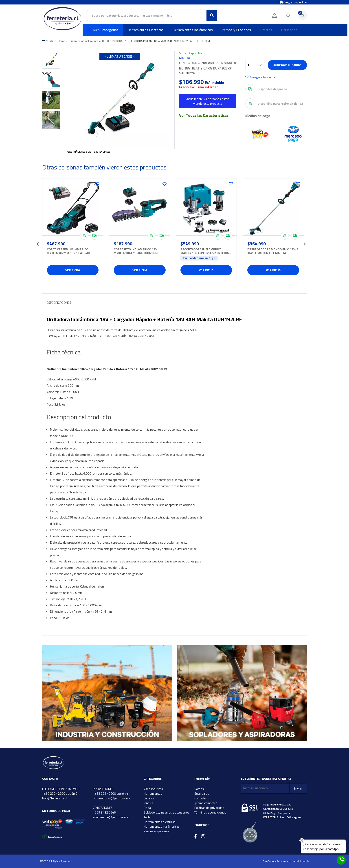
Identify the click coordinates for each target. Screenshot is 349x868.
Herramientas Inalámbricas (193, 30)
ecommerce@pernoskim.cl (111, 817)
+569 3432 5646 (104, 812)
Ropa (147, 808)
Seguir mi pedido (293, 2)
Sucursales (202, 793)
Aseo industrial (154, 789)
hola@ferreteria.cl (54, 798)
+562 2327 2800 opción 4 (111, 793)
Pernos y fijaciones (156, 831)
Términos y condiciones (210, 812)
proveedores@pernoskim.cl (112, 798)
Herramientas (153, 793)
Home (62, 41)
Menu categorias (103, 30)
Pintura (148, 803)
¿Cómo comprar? (206, 803)
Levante (149, 798)
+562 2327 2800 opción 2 (60, 793)
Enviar (298, 788)
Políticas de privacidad (209, 808)
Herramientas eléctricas (160, 822)
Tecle (147, 817)
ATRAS (48, 41)
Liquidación (289, 30)
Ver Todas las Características (204, 115)
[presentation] (38, 243)
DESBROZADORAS (113, 41)
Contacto (200, 798)
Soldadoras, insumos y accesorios (167, 812)
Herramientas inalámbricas (162, 826)
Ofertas (266, 30)
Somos (199, 789)
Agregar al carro (287, 65)
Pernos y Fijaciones (236, 30)
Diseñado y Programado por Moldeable (286, 861)
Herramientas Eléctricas (146, 30)
